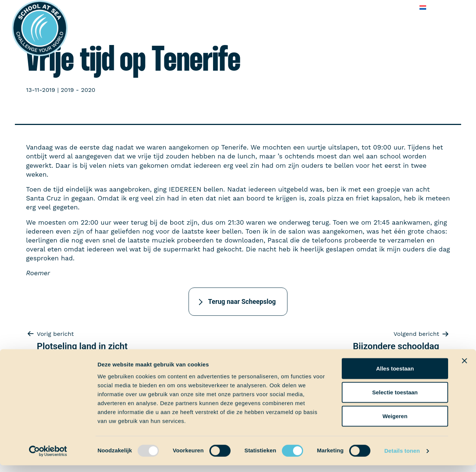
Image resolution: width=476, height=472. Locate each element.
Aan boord (125, 7)
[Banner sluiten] (464, 367)
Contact (399, 7)
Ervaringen (164, 7)
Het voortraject (79, 7)
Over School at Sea (284, 7)
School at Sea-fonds (218, 7)
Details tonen (402, 457)
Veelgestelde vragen (350, 7)
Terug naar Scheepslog (242, 302)
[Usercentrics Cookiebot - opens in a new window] (48, 457)
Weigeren (395, 422)
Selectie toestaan (395, 399)
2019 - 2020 (78, 90)
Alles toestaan (395, 375)
